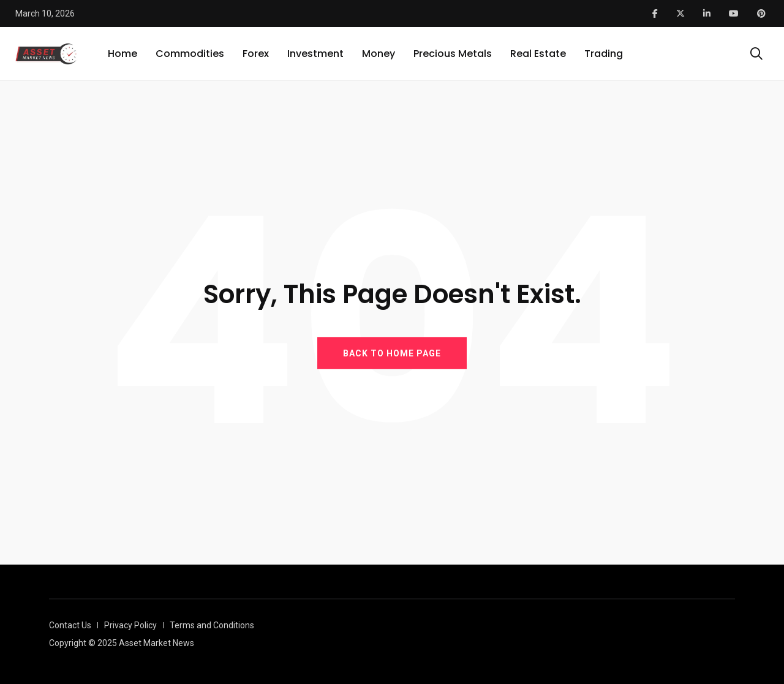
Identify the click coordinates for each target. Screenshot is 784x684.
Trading (604, 54)
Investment (315, 54)
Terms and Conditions (212, 625)
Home (123, 54)
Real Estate (538, 54)
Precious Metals (453, 54)
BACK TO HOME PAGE (392, 353)
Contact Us (70, 625)
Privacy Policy (130, 625)
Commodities (190, 54)
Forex (256, 54)
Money (379, 54)
